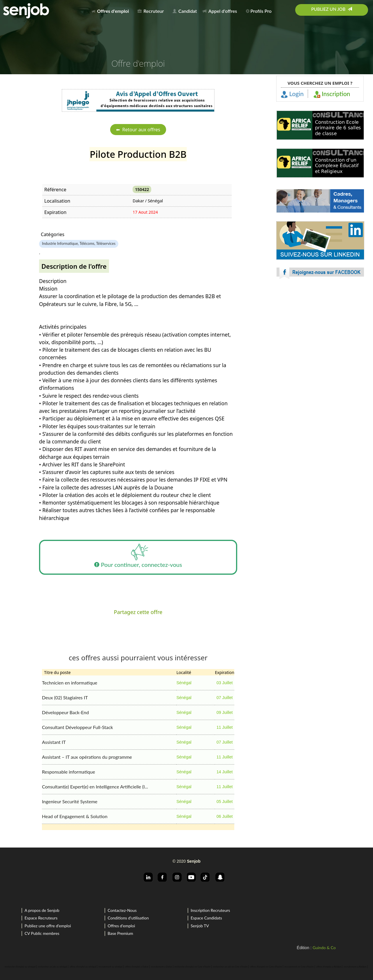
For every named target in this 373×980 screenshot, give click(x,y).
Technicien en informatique (70, 683)
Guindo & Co (324, 948)
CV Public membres (42, 933)
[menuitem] (112, 10)
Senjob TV (200, 926)
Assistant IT (54, 742)
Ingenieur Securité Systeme (70, 801)
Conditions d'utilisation (128, 918)
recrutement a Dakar (161, 967)
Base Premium (120, 933)
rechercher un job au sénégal (52, 967)
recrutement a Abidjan (355, 967)
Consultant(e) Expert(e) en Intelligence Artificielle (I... (95, 787)
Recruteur (151, 11)
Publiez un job (332, 9)
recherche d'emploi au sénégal (20, 967)
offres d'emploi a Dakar (137, 967)
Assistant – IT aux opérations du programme (87, 757)
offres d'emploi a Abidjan (329, 967)
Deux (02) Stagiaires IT (65, 697)
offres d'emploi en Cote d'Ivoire (266, 967)
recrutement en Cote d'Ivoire (299, 967)
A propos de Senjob (42, 910)
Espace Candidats (206, 918)
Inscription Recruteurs (210, 910)
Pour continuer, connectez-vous (138, 557)
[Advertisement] (320, 335)
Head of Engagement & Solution (75, 816)
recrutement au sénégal (110, 967)
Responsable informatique (68, 772)
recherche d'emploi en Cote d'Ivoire (193, 967)
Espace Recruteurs (41, 918)
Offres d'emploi (121, 926)
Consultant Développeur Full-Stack (78, 727)
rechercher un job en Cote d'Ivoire (230, 967)
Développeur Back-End (65, 712)
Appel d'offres (220, 11)
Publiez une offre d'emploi (48, 926)
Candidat (185, 11)
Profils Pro (259, 11)
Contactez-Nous (122, 910)
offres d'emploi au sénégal (83, 967)
